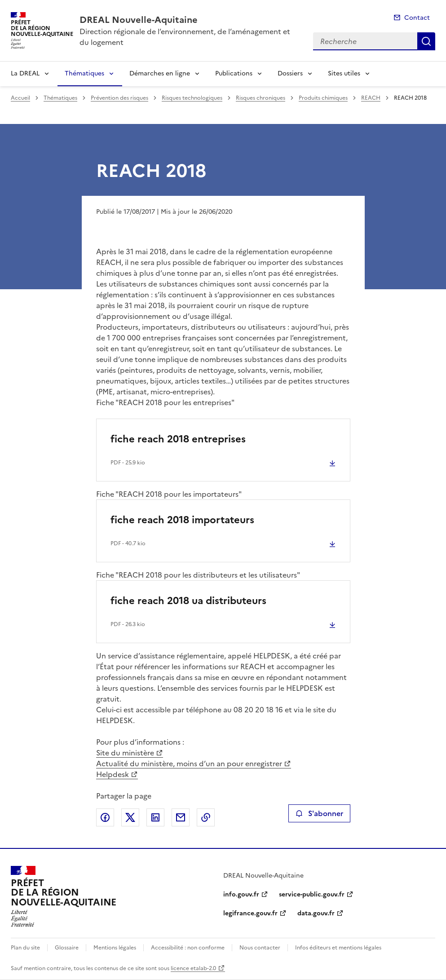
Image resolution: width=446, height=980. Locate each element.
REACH (371, 98)
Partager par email (181, 817)
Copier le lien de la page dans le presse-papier (206, 817)
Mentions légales (115, 948)
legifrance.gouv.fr (250, 913)
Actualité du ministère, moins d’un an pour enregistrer (189, 764)
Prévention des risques (119, 98)
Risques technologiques (192, 98)
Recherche (426, 41)
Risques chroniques (261, 98)
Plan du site (25, 948)
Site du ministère (125, 753)
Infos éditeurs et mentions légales (338, 948)
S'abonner (319, 813)
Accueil (20, 98)
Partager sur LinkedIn (155, 817)
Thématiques (84, 73)
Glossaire (67, 948)
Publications (234, 73)
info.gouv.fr (241, 894)
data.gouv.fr (316, 913)
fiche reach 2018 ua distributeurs (188, 601)
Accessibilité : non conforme (188, 948)
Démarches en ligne (160, 73)
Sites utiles (344, 73)
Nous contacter (260, 948)
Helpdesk (113, 774)
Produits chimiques (323, 98)
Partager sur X (130, 817)
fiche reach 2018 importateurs (182, 520)
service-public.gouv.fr (312, 894)
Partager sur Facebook (105, 817)
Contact (417, 18)
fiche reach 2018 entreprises (178, 439)
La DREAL (25, 73)
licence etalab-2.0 (193, 968)
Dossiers (290, 73)
